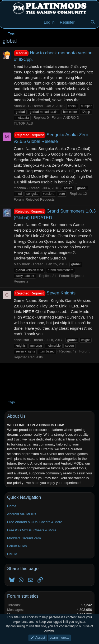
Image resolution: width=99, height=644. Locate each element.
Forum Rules (17, 546)
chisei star (22, 340)
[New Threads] (82, 22)
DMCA (12, 554)
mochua (20, 188)
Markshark (22, 264)
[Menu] (7, 22)
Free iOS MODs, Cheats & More (32, 530)
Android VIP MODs (22, 514)
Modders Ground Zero (24, 538)
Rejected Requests (40, 199)
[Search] (93, 22)
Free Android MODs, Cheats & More (35, 522)
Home (12, 506)
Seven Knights (45, 293)
